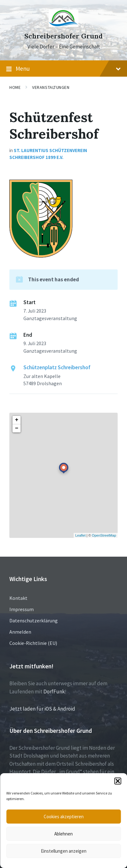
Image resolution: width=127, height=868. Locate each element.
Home (15, 87)
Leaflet (80, 535)
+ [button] (17, 420)
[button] (118, 781)
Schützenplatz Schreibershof (57, 367)
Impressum (22, 609)
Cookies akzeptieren (64, 817)
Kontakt (18, 598)
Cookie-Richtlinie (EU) (33, 643)
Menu (64, 69)
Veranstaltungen (51, 87)
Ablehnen (64, 834)
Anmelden (20, 632)
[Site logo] (64, 25)
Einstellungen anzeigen (64, 851)
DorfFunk (54, 692)
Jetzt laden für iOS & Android (42, 709)
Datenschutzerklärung (34, 620)
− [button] (17, 428)
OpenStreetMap (104, 535)
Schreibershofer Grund (64, 36)
